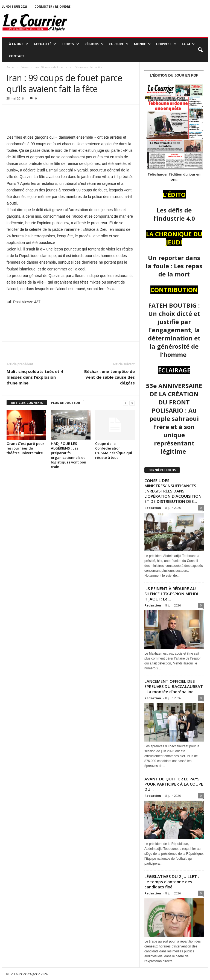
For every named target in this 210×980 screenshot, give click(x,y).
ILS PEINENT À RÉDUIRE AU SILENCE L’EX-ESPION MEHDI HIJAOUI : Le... (171, 594)
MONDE (142, 44)
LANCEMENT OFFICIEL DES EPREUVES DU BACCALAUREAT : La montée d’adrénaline (174, 686)
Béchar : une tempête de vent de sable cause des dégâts (110, 377)
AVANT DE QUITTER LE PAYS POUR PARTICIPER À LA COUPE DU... (174, 784)
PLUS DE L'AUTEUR (66, 403)
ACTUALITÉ (45, 44)
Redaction (153, 508)
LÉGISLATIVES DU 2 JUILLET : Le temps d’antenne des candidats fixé (172, 882)
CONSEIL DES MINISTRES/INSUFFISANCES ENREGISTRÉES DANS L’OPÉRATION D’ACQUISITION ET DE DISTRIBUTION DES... (173, 491)
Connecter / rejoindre (52, 7)
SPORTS (70, 44)
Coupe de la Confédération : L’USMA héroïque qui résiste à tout (114, 450)
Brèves (24, 67)
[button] (200, 50)
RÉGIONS (94, 44)
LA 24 (188, 44)
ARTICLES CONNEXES (27, 403)
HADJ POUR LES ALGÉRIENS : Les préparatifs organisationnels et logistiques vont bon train (68, 455)
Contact (17, 56)
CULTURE (119, 44)
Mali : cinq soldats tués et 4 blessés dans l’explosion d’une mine (35, 377)
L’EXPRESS (166, 44)
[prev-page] (126, 403)
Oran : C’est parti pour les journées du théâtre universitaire (25, 448)
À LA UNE (19, 44)
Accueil (11, 67)
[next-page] (132, 403)
